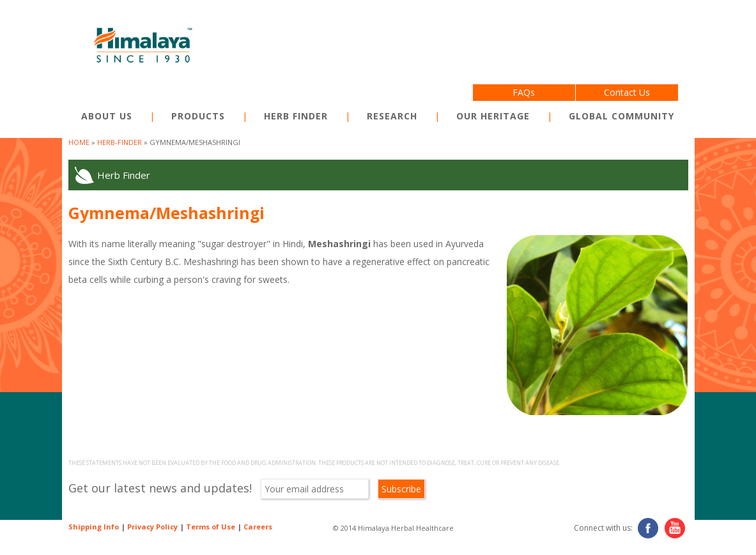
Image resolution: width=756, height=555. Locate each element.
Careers (258, 527)
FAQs (524, 92)
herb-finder (120, 142)
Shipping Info (94, 527)
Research (392, 116)
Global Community (621, 116)
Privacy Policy (152, 527)
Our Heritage (493, 116)
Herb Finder (296, 116)
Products (198, 116)
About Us (107, 116)
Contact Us (627, 92)
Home (79, 142)
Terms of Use (211, 527)
